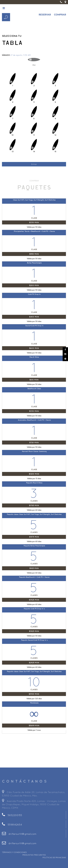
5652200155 (12, 815)
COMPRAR (60, 15)
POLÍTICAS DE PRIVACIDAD (54, 858)
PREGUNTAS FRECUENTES (34, 855)
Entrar (34, 164)
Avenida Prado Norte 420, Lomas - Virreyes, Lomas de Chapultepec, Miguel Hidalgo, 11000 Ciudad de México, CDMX (34, 804)
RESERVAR (45, 15)
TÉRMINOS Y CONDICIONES (14, 852)
